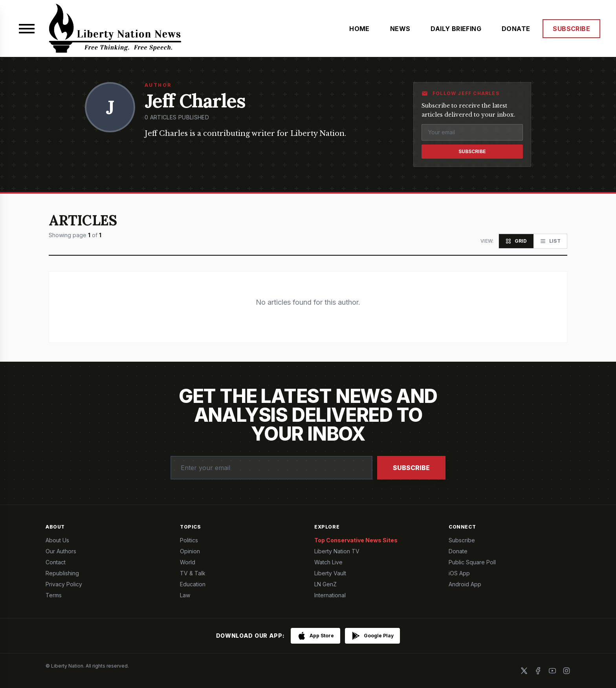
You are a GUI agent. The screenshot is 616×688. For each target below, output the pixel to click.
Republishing (62, 573)
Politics (189, 540)
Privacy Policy (64, 584)
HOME (359, 29)
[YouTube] (552, 671)
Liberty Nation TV (337, 551)
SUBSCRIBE (571, 29)
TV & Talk (193, 573)
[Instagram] (566, 671)
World (188, 562)
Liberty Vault (330, 573)
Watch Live (328, 562)
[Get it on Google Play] (372, 636)
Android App (465, 584)
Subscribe (472, 151)
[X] (524, 671)
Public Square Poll (472, 562)
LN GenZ (325, 584)
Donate (458, 551)
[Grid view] (516, 241)
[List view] (550, 241)
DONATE (516, 29)
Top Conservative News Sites (356, 540)
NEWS (400, 29)
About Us (57, 540)
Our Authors (61, 551)
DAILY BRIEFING (456, 29)
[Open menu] (27, 29)
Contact (56, 562)
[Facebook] (538, 671)
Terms (54, 595)
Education (193, 584)
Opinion (190, 551)
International (330, 595)
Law (185, 595)
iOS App (459, 573)
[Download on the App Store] (315, 636)
